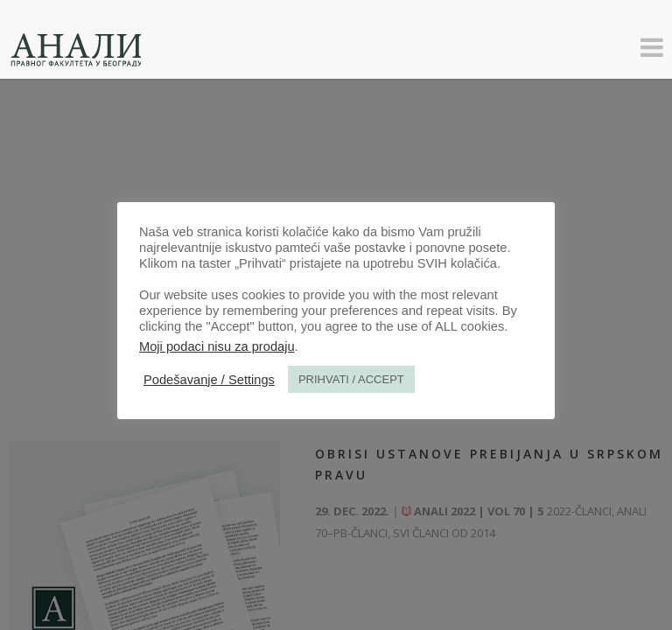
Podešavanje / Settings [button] (209, 380)
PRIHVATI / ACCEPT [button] (351, 379)
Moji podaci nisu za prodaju (217, 346)
